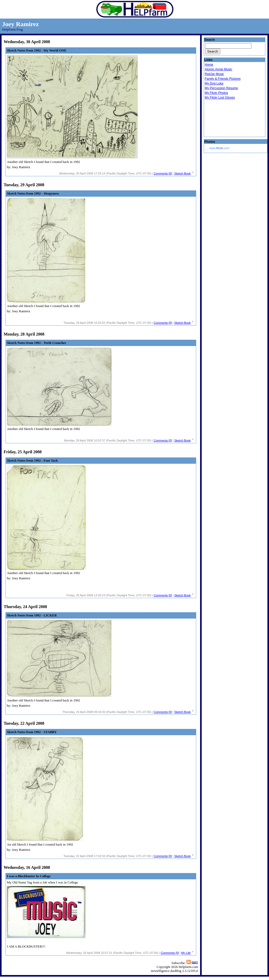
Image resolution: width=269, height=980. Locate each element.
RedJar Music (214, 74)
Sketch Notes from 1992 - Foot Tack (32, 461)
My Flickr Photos (216, 93)
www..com (219, 148)
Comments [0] (163, 173)
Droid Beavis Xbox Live (231, 118)
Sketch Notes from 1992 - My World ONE (37, 50)
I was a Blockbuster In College (29, 876)
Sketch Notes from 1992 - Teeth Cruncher (37, 343)
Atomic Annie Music (219, 69)
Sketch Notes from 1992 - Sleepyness (33, 194)
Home (209, 65)
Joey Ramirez (20, 24)
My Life (186, 953)
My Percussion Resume (221, 88)
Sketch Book (182, 173)
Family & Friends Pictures (223, 79)
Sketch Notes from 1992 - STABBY (32, 732)
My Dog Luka (214, 83)
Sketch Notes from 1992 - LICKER (32, 615)
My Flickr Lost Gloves (220, 98)
